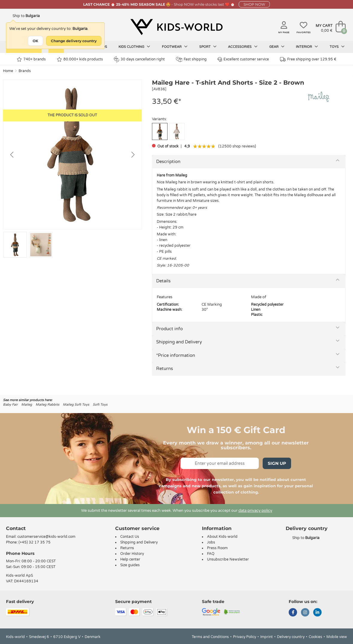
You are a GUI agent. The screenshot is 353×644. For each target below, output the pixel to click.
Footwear (175, 47)
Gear (277, 47)
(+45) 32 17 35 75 (35, 542)
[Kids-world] (176, 27)
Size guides (130, 565)
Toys (337, 47)
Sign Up (277, 463)
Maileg (27, 405)
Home (8, 71)
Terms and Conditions (210, 637)
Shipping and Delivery (179, 342)
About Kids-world (222, 537)
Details (163, 281)
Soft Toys (100, 405)
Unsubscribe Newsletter (228, 559)
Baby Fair (10, 405)
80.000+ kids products (80, 59)
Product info (169, 329)
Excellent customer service (243, 59)
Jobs (211, 542)
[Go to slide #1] (15, 245)
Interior (307, 47)
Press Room (217, 548)
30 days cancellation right (139, 59)
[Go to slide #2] (41, 245)
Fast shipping (191, 59)
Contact (16, 528)
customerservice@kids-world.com (46, 537)
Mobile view (337, 637)
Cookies (315, 637)
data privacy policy (255, 511)
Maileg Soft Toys (76, 405)
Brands (25, 71)
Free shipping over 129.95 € (308, 59)
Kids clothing (134, 47)
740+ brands (31, 59)
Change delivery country (74, 41)
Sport (208, 47)
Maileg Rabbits (47, 405)
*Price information (176, 355)
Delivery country (291, 637)
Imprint (267, 637)
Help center (130, 559)
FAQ (211, 554)
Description (168, 162)
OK (35, 41)
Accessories (243, 47)
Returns (165, 369)
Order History (132, 554)
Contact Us (130, 537)
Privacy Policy (245, 637)
